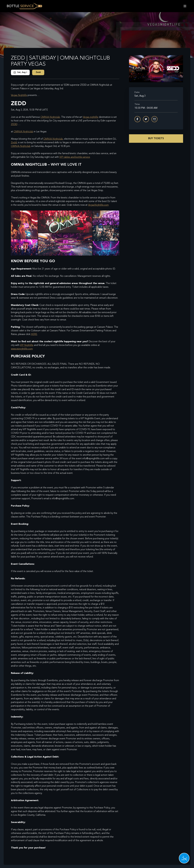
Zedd (38, 72)
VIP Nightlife (27, 345)
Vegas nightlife (91, 117)
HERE (34, 334)
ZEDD (14, 124)
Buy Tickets (156, 139)
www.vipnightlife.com (22, 349)
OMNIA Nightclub (50, 117)
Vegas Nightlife (19, 95)
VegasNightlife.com (98, 205)
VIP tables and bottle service (75, 157)
